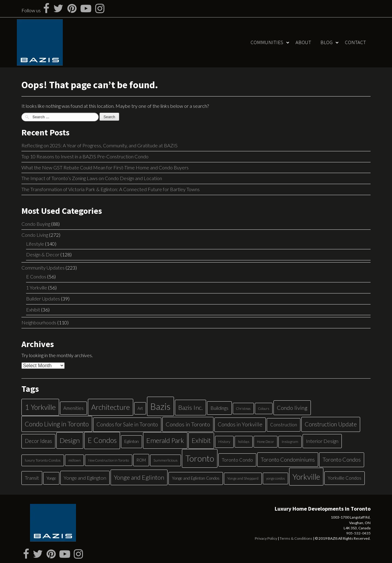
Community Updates (43, 268)
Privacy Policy (266, 538)
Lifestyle (35, 244)
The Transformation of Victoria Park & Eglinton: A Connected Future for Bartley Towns (111, 189)
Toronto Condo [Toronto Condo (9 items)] (237, 460)
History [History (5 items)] (224, 442)
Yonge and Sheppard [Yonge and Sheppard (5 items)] (243, 478)
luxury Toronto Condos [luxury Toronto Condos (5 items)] (43, 460)
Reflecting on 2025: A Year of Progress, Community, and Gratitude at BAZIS (100, 145)
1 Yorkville (37, 287)
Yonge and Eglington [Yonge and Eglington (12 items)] (85, 478)
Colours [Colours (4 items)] (264, 408)
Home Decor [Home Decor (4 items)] (266, 442)
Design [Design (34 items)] (70, 440)
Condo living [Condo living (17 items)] (292, 408)
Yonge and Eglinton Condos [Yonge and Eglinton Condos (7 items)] (196, 478)
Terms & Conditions (296, 538)
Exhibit (33, 310)
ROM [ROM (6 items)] (141, 460)
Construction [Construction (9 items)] (284, 425)
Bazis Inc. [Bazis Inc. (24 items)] (190, 407)
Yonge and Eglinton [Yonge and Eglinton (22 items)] (139, 477)
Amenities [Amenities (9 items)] (73, 408)
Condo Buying (36, 224)
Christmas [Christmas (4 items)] (243, 408)
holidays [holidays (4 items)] (244, 442)
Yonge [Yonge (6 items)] (51, 478)
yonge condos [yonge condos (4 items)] (275, 478)
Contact (355, 42)
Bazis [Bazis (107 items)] (160, 406)
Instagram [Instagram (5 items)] (290, 442)
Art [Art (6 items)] (140, 408)
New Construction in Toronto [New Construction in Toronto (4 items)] (109, 460)
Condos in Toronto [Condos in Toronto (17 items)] (188, 424)
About (303, 42)
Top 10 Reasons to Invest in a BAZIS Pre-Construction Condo (85, 156)
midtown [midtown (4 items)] (74, 460)
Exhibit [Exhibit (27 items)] (201, 440)
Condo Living (35, 235)
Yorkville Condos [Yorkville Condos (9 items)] (345, 478)
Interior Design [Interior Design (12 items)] (322, 441)
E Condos (36, 276)
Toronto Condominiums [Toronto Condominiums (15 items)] (288, 460)
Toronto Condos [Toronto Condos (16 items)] (342, 459)
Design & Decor (43, 254)
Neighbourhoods (39, 322)
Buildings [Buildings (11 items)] (219, 408)
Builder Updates (43, 299)
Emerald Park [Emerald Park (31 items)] (165, 440)
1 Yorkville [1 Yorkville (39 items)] (40, 407)
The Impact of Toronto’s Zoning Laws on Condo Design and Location (92, 178)
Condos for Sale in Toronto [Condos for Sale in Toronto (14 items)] (127, 424)
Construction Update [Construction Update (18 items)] (331, 424)
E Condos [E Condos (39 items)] (102, 440)
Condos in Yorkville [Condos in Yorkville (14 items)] (240, 424)
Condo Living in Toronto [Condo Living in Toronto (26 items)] (57, 424)
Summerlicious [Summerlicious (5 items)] (166, 460)
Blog (326, 42)
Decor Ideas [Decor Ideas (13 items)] (38, 441)
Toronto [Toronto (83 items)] (200, 458)
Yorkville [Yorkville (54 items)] (306, 477)
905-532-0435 (358, 533)
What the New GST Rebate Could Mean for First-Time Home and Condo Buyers (105, 167)
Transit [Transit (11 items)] (32, 478)
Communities (267, 42)
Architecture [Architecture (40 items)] (111, 407)
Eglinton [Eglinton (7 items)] (132, 441)
